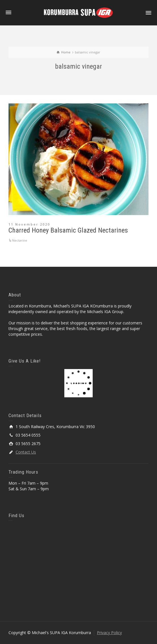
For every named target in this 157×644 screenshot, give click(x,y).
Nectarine (20, 240)
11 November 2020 (29, 224)
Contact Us (26, 452)
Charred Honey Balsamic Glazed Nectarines (68, 230)
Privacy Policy (109, 633)
